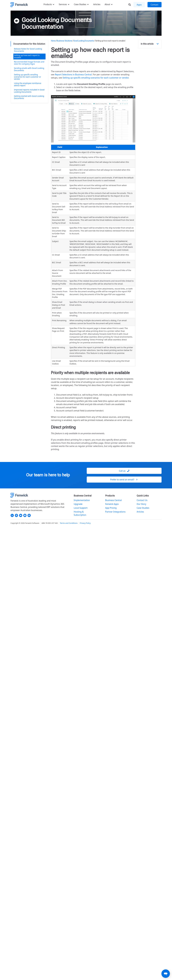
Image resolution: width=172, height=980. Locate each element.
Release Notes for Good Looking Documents (28, 50)
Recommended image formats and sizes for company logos (29, 63)
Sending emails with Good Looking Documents (29, 69)
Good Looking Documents (57, 20)
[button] (158, 44)
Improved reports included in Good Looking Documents (29, 91)
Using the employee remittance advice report (28, 84)
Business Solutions (64, 41)
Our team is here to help (48, 475)
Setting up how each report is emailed (27, 56)
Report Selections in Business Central (73, 74)
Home (53, 41)
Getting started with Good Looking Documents (29, 97)
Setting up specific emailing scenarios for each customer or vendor (28, 77)
